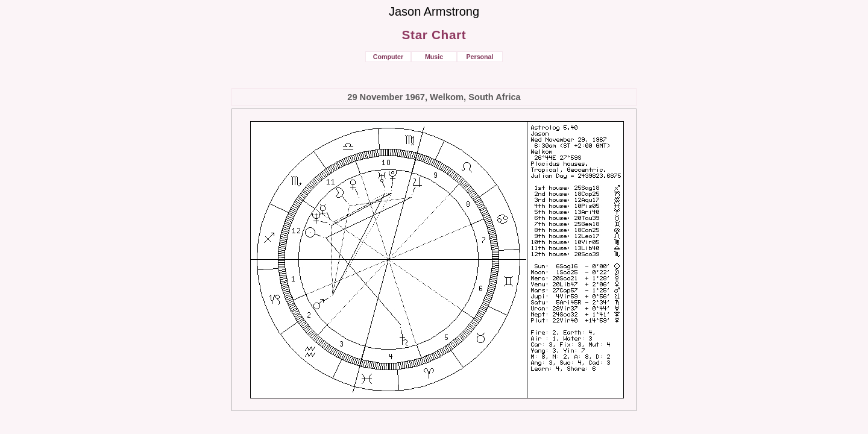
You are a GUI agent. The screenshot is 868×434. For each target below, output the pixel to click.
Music (434, 57)
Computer (388, 57)
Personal (480, 57)
